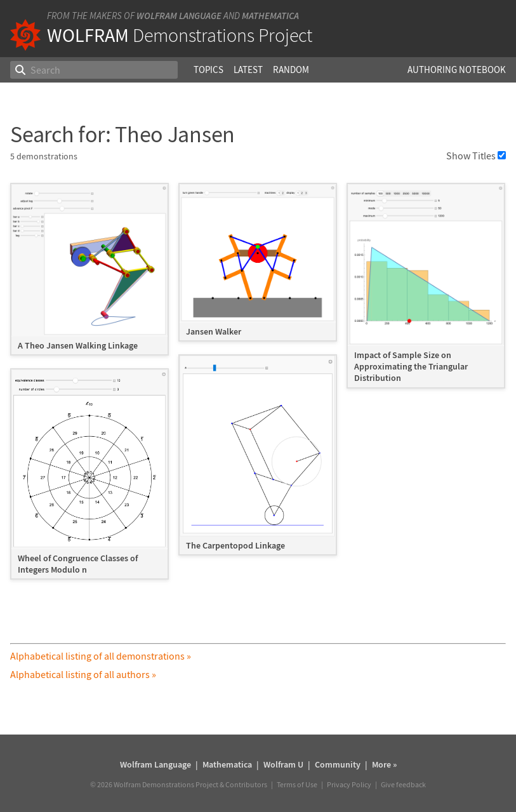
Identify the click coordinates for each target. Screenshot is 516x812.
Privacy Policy (349, 784)
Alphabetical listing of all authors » (83, 674)
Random (291, 70)
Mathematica (270, 16)
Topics (208, 70)
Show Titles (476, 156)
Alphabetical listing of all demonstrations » (101, 656)
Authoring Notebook (457, 70)
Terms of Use (297, 784)
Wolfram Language (179, 16)
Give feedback (403, 784)
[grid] (258, 388)
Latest (248, 70)
